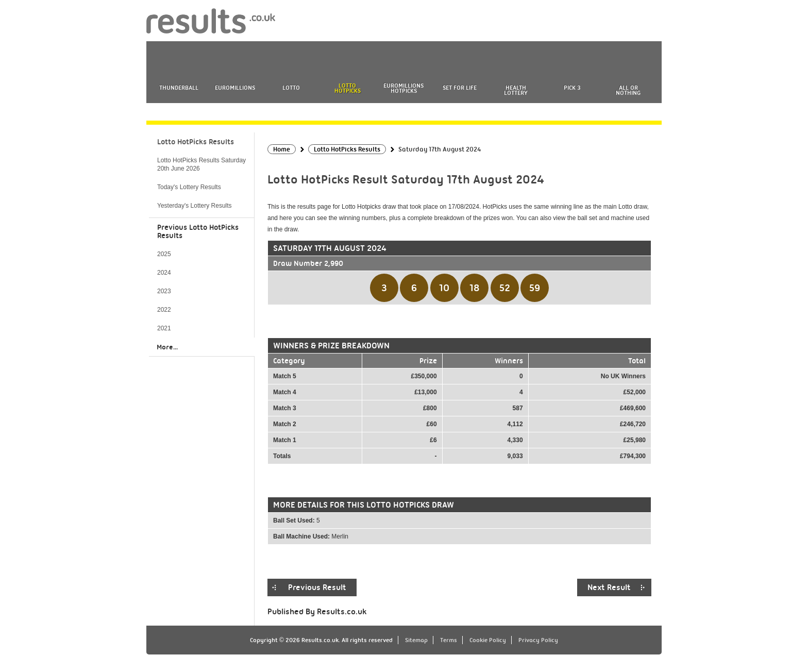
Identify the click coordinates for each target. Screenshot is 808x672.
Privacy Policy (538, 640)
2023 (164, 291)
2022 (164, 310)
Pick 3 (572, 88)
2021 (164, 328)
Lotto (291, 88)
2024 (164, 273)
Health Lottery (516, 90)
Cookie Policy (488, 640)
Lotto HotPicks (348, 88)
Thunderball (179, 88)
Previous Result (317, 587)
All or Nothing (628, 90)
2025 (164, 254)
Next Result (609, 587)
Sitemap (416, 640)
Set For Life (460, 88)
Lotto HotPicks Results (196, 142)
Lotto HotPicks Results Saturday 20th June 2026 (201, 164)
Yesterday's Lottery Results (195, 206)
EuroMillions (235, 88)
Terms (449, 640)
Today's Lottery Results (189, 187)
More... (167, 347)
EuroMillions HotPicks (403, 88)
